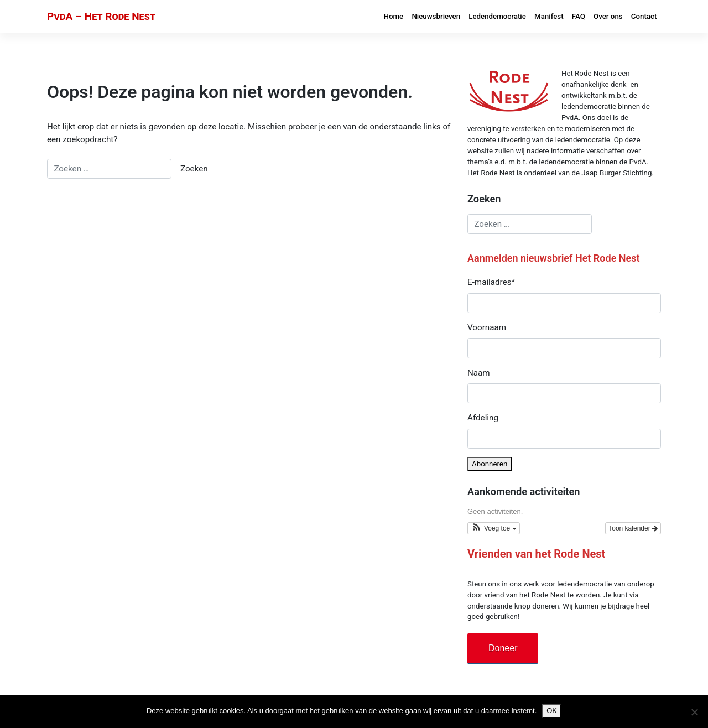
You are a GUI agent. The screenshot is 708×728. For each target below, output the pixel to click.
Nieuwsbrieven (436, 16)
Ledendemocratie (497, 16)
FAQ (579, 16)
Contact (644, 16)
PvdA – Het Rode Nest (101, 16)
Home (394, 16)
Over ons (608, 16)
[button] (494, 528)
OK (552, 711)
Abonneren (490, 464)
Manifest (549, 16)
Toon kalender (633, 528)
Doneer (503, 648)
